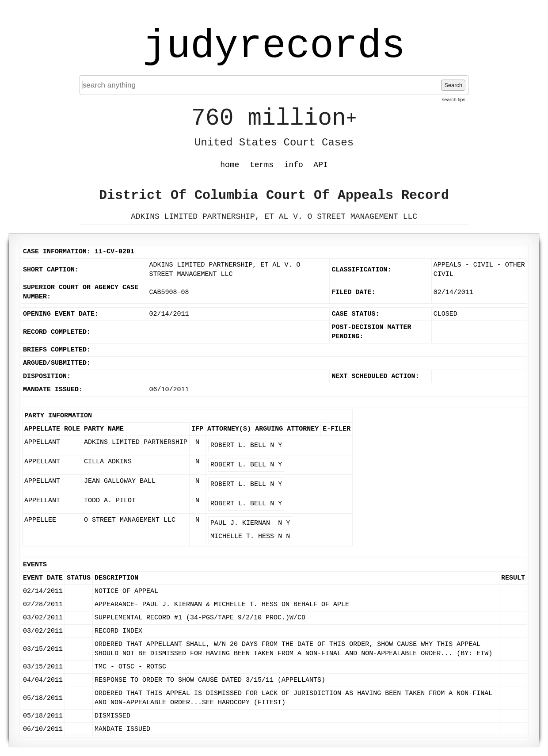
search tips (454, 99)
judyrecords (274, 46)
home (230, 165)
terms (262, 165)
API (320, 165)
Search (453, 85)
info (294, 165)
